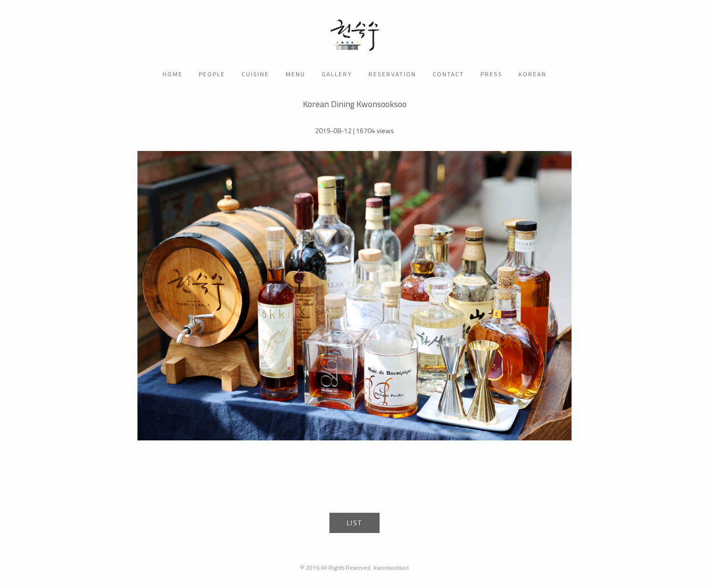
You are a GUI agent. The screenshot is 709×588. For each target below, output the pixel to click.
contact (448, 74)
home (173, 74)
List (354, 523)
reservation (392, 74)
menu (295, 74)
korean (532, 74)
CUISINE (255, 74)
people (212, 74)
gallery (337, 74)
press (491, 74)
